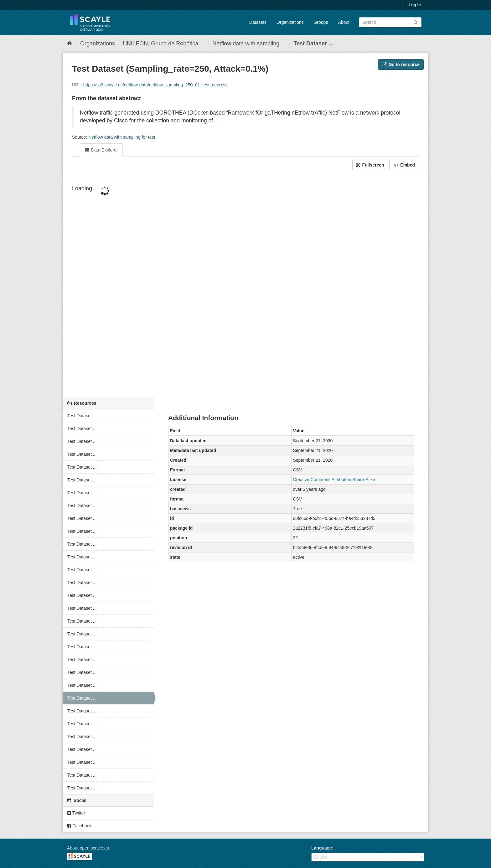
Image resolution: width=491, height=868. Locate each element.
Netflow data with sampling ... (249, 44)
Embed (404, 165)
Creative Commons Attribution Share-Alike (334, 480)
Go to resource (401, 64)
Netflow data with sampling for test (122, 137)
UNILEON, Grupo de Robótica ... (164, 44)
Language (322, 848)
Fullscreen (370, 165)
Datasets (258, 22)
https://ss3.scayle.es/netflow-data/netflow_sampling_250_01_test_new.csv (155, 85)
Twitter (76, 813)
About (344, 22)
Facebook (79, 826)
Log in (415, 5)
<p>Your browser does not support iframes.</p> (246, 284)
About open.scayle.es (88, 848)
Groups (321, 22)
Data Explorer (101, 150)
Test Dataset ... (313, 44)
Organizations (290, 22)
